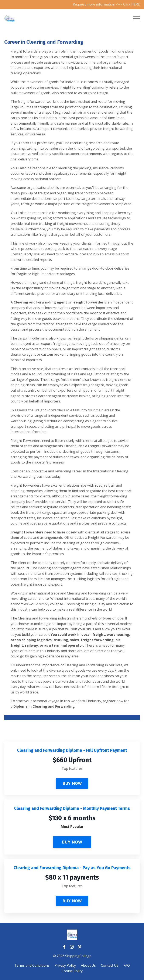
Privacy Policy (65, 965)
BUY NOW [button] (72, 783)
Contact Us (110, 965)
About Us (88, 965)
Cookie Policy (72, 971)
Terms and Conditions (32, 965)
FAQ (127, 965)
